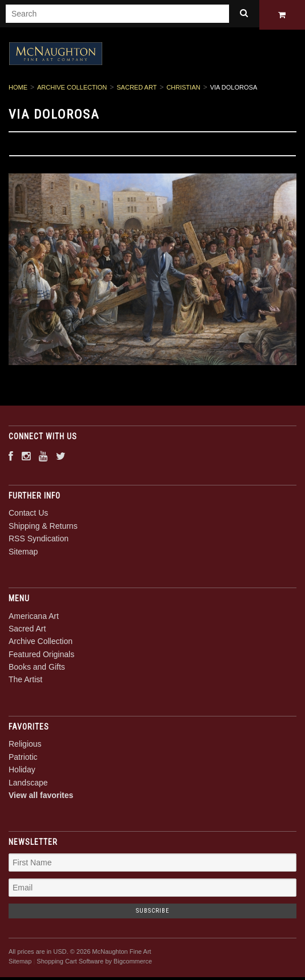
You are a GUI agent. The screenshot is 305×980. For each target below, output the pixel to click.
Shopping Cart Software (70, 963)
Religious (25, 746)
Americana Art (34, 618)
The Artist (25, 682)
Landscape (28, 784)
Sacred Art (137, 90)
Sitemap (23, 553)
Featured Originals (41, 656)
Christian (183, 90)
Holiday (22, 772)
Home (18, 90)
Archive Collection (72, 90)
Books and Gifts (37, 669)
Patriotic (23, 759)
